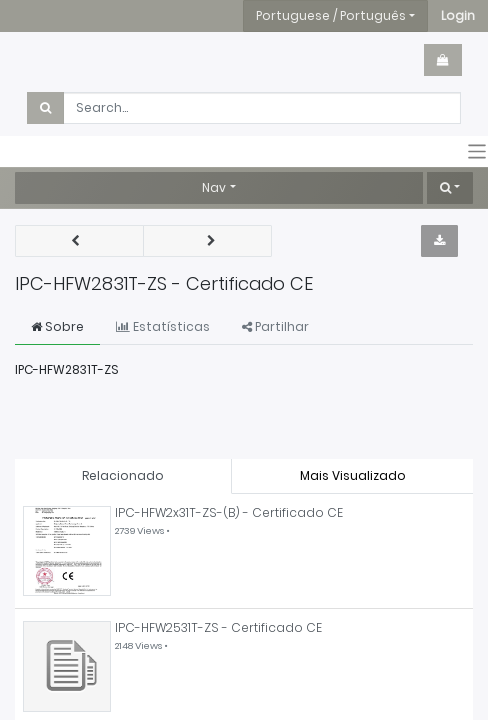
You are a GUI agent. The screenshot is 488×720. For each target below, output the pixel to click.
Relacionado (123, 475)
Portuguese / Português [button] (331, 15)
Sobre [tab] (57, 326)
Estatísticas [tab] (163, 326)
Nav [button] (214, 187)
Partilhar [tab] (275, 326)
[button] (458, 16)
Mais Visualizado (353, 475)
